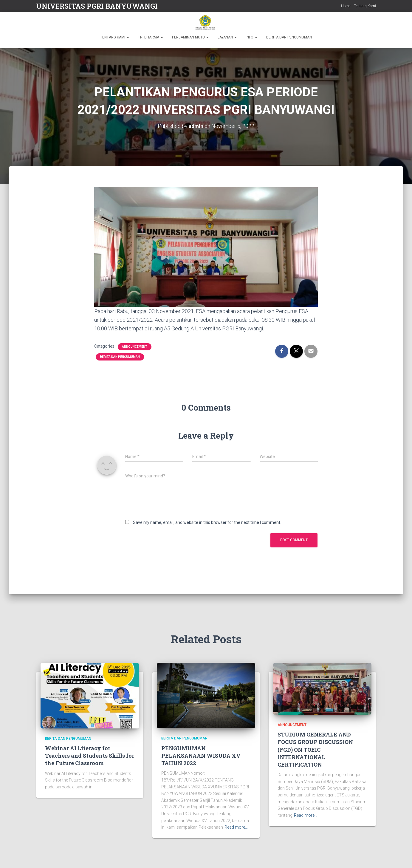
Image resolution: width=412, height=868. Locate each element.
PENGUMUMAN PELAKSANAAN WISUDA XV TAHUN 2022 (201, 756)
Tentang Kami (365, 6)
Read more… (236, 827)
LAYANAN (227, 37)
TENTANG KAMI (115, 37)
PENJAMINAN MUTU (190, 37)
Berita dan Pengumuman (120, 357)
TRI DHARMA (151, 37)
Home (346, 6)
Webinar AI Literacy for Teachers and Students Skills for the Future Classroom (90, 756)
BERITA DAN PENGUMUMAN (289, 37)
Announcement (135, 347)
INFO (251, 37)
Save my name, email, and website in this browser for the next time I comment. (207, 522)
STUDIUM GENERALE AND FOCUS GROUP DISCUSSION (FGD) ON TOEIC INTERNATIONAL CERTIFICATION (315, 749)
